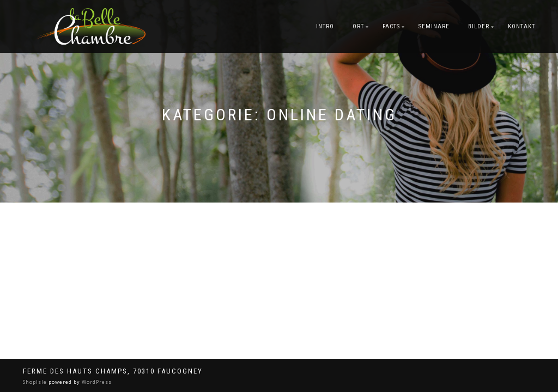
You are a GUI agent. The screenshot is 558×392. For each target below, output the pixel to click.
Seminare (434, 26)
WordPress (96, 382)
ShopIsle (36, 382)
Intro (325, 26)
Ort (358, 26)
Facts (391, 26)
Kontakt (521, 26)
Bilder (479, 26)
